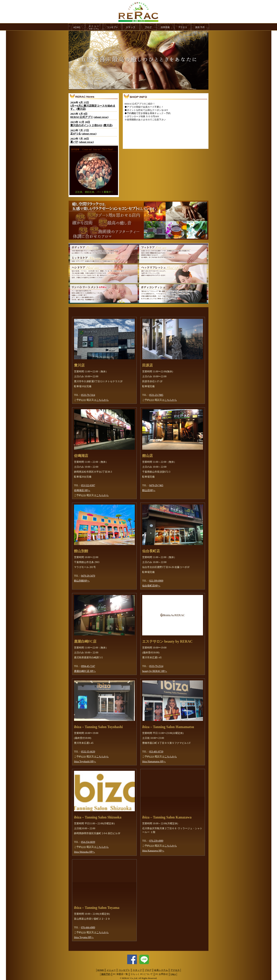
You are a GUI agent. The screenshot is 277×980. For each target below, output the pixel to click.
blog (148, 27)
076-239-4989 (156, 841)
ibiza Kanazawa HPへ (153, 851)
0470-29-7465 (156, 485)
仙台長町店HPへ (151, 586)
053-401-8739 (156, 752)
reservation (200, 27)
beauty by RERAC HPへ (155, 671)
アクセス (175, 970)
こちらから (102, 400)
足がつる (76, 134)
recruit (165, 27)
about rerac (101, 117)
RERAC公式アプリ (82, 117)
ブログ (148, 970)
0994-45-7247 (88, 666)
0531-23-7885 (156, 395)
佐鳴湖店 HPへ (82, 490)
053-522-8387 (88, 485)
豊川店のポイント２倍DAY (86, 125)
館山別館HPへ (82, 581)
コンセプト (124, 970)
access (183, 27)
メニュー (111, 970)
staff (131, 27)
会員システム (161, 970)
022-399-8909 (156, 581)
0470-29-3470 (88, 576)
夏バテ (74, 142)
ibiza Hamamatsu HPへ (154, 762)
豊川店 (81, 109)
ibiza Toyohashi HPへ (85, 762)
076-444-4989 (88, 927)
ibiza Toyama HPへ (84, 937)
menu (94, 27)
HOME (76, 27)
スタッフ (137, 970)
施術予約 (106, 974)
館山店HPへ (149, 490)
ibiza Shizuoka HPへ (84, 852)
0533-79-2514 (156, 666)
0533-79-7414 (88, 395)
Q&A (173, 974)
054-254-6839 (88, 842)
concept (113, 27)
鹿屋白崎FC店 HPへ (85, 671)
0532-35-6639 (88, 752)
